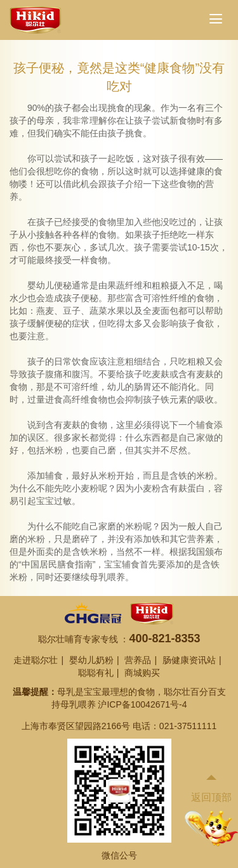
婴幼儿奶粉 (91, 660)
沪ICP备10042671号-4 (142, 704)
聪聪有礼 (96, 673)
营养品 (138, 660)
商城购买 (142, 673)
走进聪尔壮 (36, 660)
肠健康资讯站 (189, 660)
